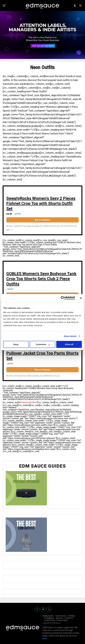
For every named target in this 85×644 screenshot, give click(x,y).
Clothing (71, 616)
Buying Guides (48, 616)
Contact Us (69, 618)
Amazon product (31, 126)
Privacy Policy (62, 620)
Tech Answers (61, 616)
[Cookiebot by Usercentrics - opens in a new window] (63, 298)
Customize (43, 344)
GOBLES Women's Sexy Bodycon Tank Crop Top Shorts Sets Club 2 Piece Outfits (41, 279)
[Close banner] (81, 298)
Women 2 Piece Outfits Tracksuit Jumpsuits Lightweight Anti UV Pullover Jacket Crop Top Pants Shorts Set (42, 351)
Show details (70, 336)
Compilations (49, 618)
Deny (16, 344)
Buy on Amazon (42, 220)
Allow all (69, 344)
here (45, 638)
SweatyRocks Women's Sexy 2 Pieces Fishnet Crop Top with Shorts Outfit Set (41, 203)
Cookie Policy (49, 620)
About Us (59, 618)
